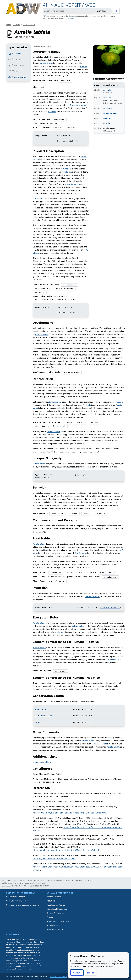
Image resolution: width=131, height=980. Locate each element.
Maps (13, 71)
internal (61, 426)
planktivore (106, 573)
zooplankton (111, 577)
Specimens (16, 65)
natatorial (57, 514)
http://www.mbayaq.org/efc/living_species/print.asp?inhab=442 (70, 813)
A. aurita (84, 66)
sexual (95, 422)
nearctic (65, 81)
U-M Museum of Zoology (17, 901)
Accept (77, 973)
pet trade (60, 671)
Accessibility (52, 925)
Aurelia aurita (118, 402)
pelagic (57, 128)
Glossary (50, 917)
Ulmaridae (108, 118)
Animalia (17, 25)
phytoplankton (57, 581)
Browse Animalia (54, 897)
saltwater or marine (46, 123)
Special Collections (55, 913)
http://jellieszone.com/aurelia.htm (54, 859)
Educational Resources (57, 909)
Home (8, 25)
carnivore (56, 573)
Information (18, 47)
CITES (38, 722)
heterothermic (43, 289)
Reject (91, 973)
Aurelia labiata (29, 25)
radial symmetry (65, 289)
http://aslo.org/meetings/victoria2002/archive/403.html (67, 850)
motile (87, 514)
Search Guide (69, 19)
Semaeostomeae (111, 113)
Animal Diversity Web (69, 5)
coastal (71, 128)
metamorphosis (72, 372)
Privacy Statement (55, 930)
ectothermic (70, 285)
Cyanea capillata (92, 596)
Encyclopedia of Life (42, 762)
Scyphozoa (108, 108)
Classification (18, 77)
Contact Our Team (59, 976)
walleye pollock (78, 626)
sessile (73, 514)
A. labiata (74, 105)
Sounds (14, 59)
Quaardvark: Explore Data (58, 921)
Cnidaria (107, 98)
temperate (59, 120)
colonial (101, 514)
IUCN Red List (42, 709)
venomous (40, 292)
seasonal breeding (75, 422)
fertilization (43, 426)
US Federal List (43, 716)
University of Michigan (16, 897)
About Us (51, 901)
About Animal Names (56, 905)
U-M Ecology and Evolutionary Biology (23, 905)
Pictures (15, 53)
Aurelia (107, 123)
